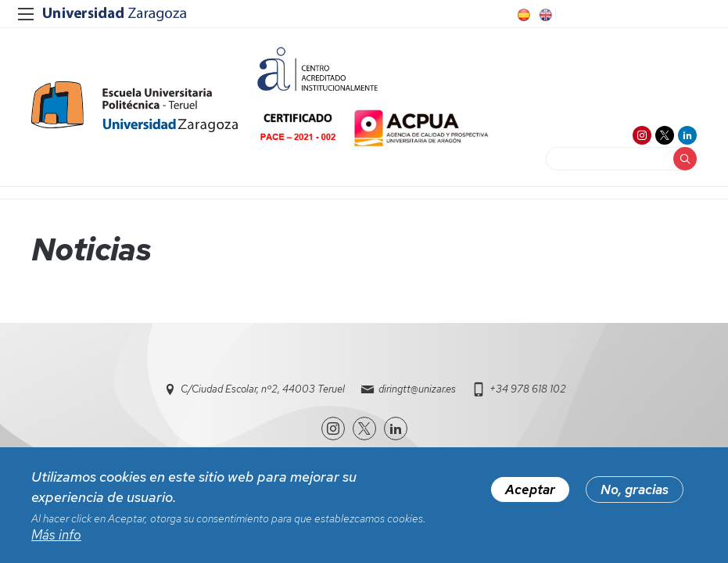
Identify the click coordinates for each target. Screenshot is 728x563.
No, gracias (635, 491)
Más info (56, 536)
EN (544, 15)
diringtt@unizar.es (417, 389)
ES (522, 15)
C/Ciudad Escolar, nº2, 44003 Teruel (263, 389)
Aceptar (530, 491)
